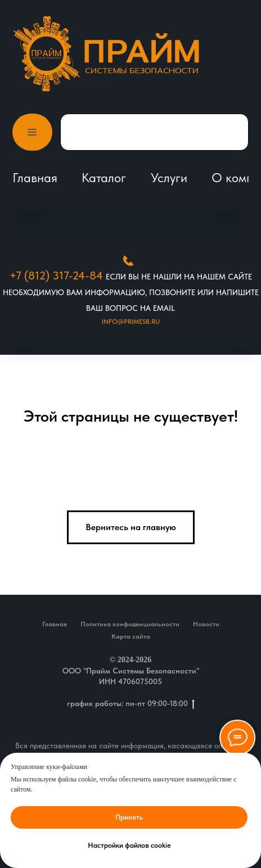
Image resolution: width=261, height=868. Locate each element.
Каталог (104, 178)
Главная (35, 178)
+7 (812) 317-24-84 (56, 275)
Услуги (169, 178)
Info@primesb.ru (131, 322)
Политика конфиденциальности (130, 624)
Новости (206, 624)
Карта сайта (131, 636)
